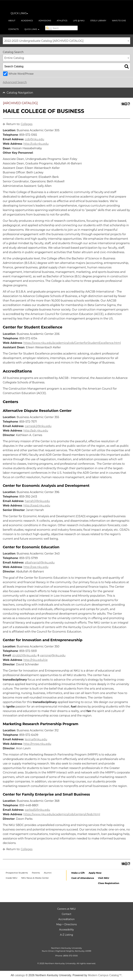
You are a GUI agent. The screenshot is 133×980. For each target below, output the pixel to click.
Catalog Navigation (20, 93)
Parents (36, 873)
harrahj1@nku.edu (37, 501)
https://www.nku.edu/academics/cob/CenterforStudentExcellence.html (72, 343)
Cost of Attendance (83, 878)
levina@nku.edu (36, 739)
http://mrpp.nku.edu (37, 744)
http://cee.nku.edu (36, 567)
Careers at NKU (66, 909)
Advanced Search (15, 82)
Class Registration (109, 883)
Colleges (27, 124)
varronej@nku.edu (53, 655)
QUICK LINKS (19, 13)
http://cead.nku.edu (37, 506)
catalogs (20, 975)
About (12, 21)
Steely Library (98, 21)
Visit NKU (104, 878)
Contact (66, 914)
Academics (27, 21)
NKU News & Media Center (35, 878)
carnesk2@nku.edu (38, 426)
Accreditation (66, 919)
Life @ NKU (79, 21)
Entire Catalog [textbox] (14, 58)
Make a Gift (78, 873)
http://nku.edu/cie (36, 660)
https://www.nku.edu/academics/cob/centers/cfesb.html (62, 814)
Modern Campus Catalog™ (105, 975)
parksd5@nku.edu (37, 810)
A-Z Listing (66, 935)
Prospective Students (17, 873)
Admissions (45, 21)
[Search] (49, 28)
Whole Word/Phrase (21, 74)
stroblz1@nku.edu (25, 655)
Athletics (62, 21)
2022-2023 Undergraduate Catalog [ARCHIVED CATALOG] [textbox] (44, 41)
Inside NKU (12, 878)
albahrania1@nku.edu (40, 563)
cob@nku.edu (34, 139)
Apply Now (95, 873)
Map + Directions (66, 924)
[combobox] (66, 41)
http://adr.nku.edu (36, 431)
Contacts (14, 29)
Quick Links (32, 29)
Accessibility (67, 930)
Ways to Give (119, 21)
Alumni (48, 873)
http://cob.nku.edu (36, 144)
